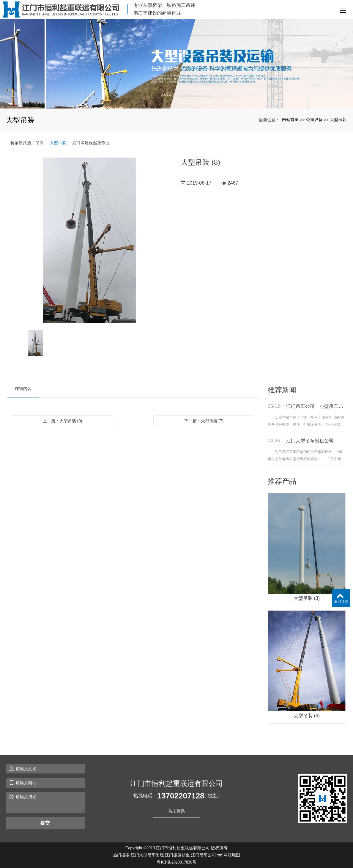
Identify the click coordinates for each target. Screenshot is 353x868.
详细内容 (23, 389)
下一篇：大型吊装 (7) (204, 421)
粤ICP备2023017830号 (176, 862)
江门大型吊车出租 (147, 855)
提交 (45, 823)
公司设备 (314, 119)
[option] (90, 241)
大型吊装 (338, 119)
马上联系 (176, 811)
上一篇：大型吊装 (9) (63, 421)
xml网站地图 (228, 855)
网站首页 (290, 119)
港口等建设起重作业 (91, 143)
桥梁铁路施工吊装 (27, 143)
